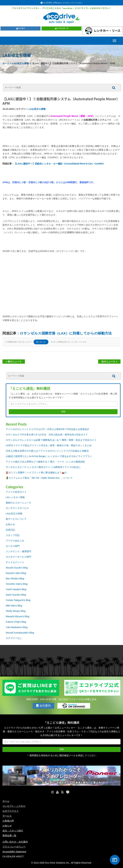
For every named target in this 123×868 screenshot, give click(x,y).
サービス (7, 816)
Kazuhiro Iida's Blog (16, 573)
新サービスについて (16, 519)
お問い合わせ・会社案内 (15, 842)
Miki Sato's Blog (14, 606)
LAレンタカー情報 (15, 497)
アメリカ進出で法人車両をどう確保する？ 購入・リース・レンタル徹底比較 (45, 462)
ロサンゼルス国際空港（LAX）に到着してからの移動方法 (66, 333)
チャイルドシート (15, 562)
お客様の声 (8, 821)
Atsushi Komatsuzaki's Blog (20, 633)
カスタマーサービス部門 (18, 557)
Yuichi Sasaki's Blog (16, 589)
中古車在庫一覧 (61, 28)
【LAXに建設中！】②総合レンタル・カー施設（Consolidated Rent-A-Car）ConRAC (59, 164)
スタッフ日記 (13, 535)
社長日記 (10, 530)
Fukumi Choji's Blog (16, 622)
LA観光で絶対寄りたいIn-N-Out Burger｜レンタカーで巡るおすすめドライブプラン (49, 456)
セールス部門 (13, 546)
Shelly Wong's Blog (16, 611)
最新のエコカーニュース (18, 503)
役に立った (41, 342)
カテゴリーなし (14, 638)
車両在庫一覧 (9, 836)
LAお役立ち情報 (20, 63)
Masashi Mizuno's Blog (18, 616)
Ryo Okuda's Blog (15, 579)
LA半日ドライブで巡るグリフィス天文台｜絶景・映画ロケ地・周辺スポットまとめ (49, 445)
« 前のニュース (14, 362)
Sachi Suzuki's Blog (16, 595)
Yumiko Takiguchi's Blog (18, 600)
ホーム (6, 63)
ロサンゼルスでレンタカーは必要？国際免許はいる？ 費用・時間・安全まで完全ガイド (51, 440)
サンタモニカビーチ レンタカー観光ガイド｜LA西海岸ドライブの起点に (43, 467)
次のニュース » (109, 362)
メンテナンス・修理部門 (18, 551)
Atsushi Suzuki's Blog (17, 568)
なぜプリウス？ (11, 811)
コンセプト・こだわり (14, 806)
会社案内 (20, 28)
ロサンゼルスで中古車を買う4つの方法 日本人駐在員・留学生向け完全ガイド (47, 435)
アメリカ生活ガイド (16, 492)
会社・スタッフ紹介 (13, 831)
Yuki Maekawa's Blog (17, 627)
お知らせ (10, 524)
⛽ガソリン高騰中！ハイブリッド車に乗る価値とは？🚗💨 (36, 472)
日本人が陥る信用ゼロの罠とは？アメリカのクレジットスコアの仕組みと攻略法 (47, 451)
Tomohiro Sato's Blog (17, 584)
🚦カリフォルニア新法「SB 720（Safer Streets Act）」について (39, 478)
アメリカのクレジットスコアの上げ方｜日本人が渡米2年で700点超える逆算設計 (48, 429)
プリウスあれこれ (15, 541)
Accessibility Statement (14, 852)
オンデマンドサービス (17, 508)
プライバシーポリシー (14, 847)
